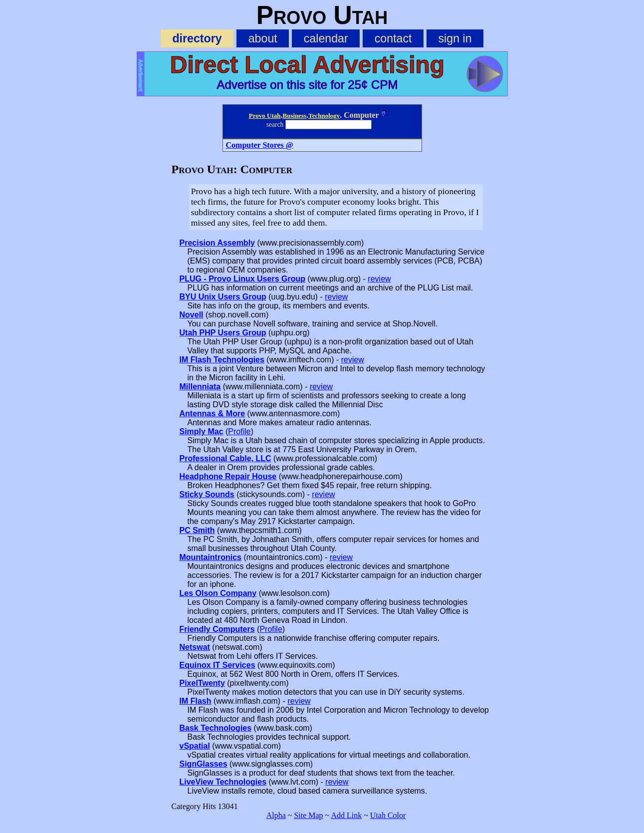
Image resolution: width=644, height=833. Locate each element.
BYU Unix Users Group (223, 297)
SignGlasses (204, 764)
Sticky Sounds (207, 494)
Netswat (195, 647)
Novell (192, 315)
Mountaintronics (211, 557)
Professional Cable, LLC (225, 458)
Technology (324, 116)
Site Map (308, 815)
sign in (455, 38)
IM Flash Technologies (222, 360)
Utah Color (388, 815)
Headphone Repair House (228, 476)
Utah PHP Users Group (223, 333)
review (379, 279)
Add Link (346, 815)
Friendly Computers (217, 629)
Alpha (276, 815)
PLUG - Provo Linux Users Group (242, 279)
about (263, 38)
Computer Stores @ (260, 145)
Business (294, 116)
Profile (239, 431)
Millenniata (200, 387)
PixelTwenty (202, 683)
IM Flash (196, 701)
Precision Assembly (217, 243)
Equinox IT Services (217, 665)
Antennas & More (213, 414)
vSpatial (195, 746)
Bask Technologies (216, 728)
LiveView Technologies (223, 782)
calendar (326, 38)
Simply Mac (202, 431)
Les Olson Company (218, 593)
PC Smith (197, 530)
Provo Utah (265, 116)
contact (393, 38)
